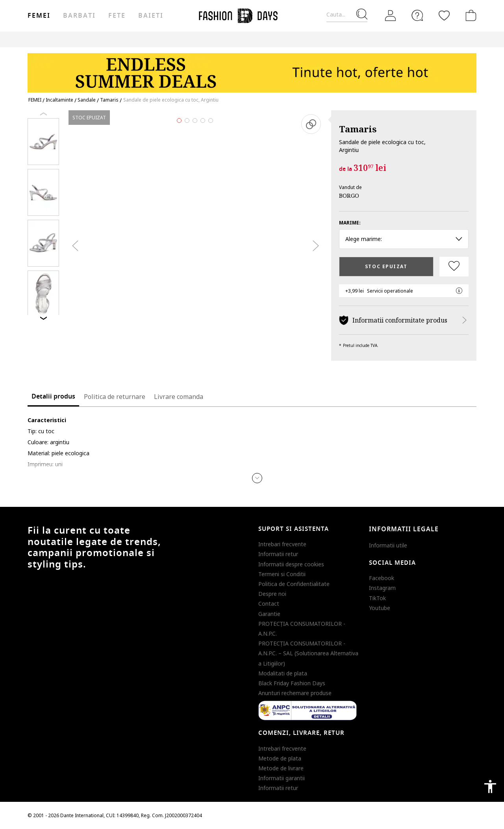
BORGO (349, 195)
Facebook (382, 578)
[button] (257, 478)
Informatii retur (278, 554)
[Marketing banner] (252, 69)
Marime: (350, 223)
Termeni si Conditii (282, 574)
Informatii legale (404, 529)
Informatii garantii (282, 778)
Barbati (79, 16)
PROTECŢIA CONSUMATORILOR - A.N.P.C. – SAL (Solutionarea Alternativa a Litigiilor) (308, 653)
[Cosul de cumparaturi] (469, 15)
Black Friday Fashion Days (292, 683)
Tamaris (358, 129)
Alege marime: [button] (404, 239)
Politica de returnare (115, 397)
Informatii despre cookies (291, 564)
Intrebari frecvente (282, 544)
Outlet (392, 39)
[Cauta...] (347, 15)
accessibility (490, 786)
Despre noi (272, 594)
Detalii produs (53, 397)
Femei (39, 16)
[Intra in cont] (391, 16)
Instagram (382, 588)
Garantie (269, 614)
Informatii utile (388, 545)
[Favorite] (444, 15)
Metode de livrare (281, 768)
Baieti (151, 16)
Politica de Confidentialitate (294, 584)
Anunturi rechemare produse (295, 693)
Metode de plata (280, 758)
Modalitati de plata (283, 673)
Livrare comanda (179, 397)
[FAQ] (417, 15)
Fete (117, 16)
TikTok (377, 598)
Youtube (380, 608)
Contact (269, 604)
